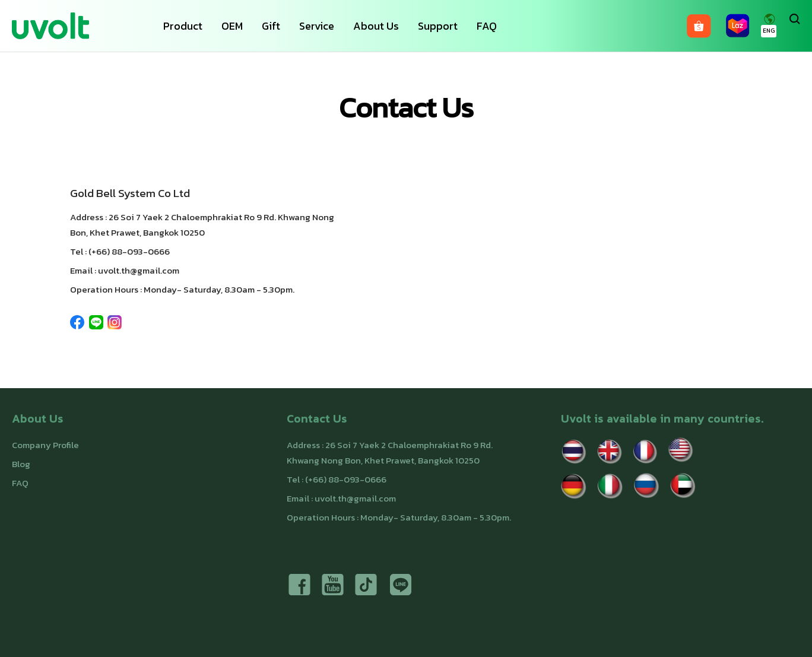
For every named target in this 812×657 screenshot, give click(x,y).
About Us (376, 26)
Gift (271, 26)
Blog (21, 464)
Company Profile (45, 445)
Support (438, 26)
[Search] (795, 26)
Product (183, 26)
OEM (232, 26)
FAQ (487, 26)
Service (317, 26)
